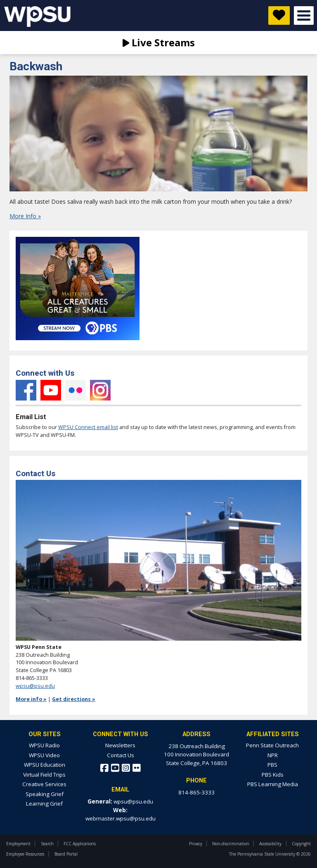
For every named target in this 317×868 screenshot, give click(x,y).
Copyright (301, 844)
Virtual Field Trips (44, 775)
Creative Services (44, 784)
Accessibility (270, 844)
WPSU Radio (44, 745)
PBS (272, 765)
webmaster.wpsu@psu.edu (121, 818)
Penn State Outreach (272, 745)
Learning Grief (44, 804)
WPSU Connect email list (88, 427)
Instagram (100, 390)
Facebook (26, 390)
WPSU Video (44, 755)
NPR (273, 755)
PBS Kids (273, 775)
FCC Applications (80, 844)
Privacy (196, 844)
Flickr (76, 390)
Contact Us (121, 755)
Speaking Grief (45, 794)
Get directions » (74, 699)
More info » (31, 699)
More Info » (25, 216)
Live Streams (159, 42)
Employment (18, 844)
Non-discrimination (231, 844)
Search (47, 844)
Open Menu (304, 15)
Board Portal (66, 854)
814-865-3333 (196, 792)
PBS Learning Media (273, 784)
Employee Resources (25, 854)
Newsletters (120, 745)
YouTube (51, 390)
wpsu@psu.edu (35, 686)
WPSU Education (45, 765)
